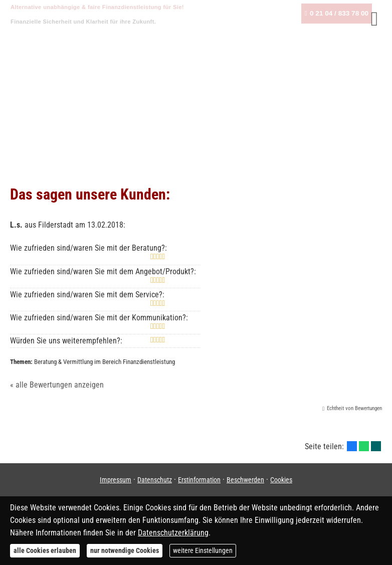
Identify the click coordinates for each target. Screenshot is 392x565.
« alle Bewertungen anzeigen (57, 385)
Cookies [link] (281, 480)
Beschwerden (245, 480)
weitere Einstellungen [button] (203, 550)
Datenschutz (155, 480)
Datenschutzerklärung (173, 533)
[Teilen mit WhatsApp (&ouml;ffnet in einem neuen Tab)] (364, 446)
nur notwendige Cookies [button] (125, 550)
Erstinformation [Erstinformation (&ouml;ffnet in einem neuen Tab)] (199, 480)
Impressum (116, 480)
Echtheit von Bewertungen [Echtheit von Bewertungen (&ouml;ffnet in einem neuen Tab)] (354, 408)
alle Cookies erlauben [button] (45, 550)
